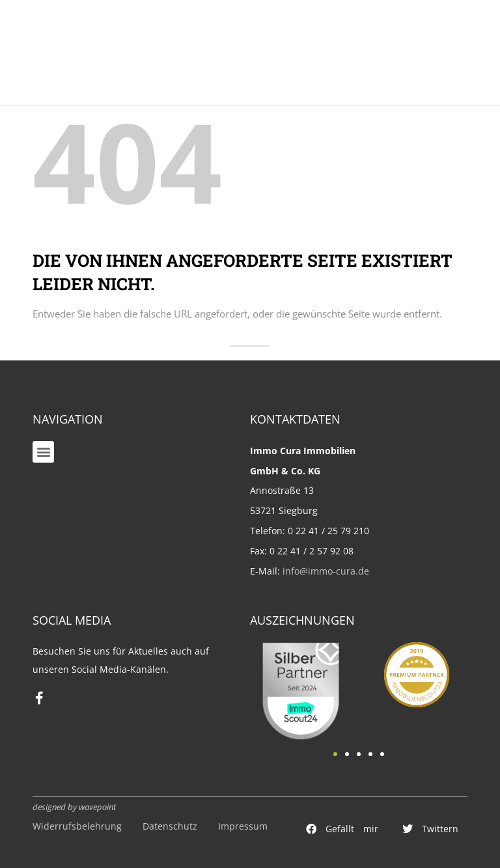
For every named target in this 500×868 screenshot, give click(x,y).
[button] (43, 452)
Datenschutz (170, 826)
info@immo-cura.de (326, 571)
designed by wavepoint (74, 807)
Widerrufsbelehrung (77, 826)
